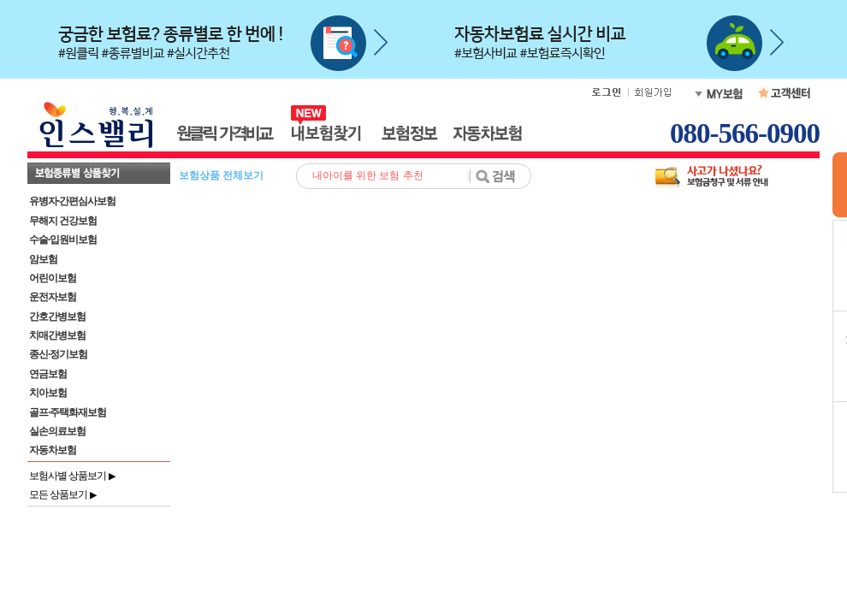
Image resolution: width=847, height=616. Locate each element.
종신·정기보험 (58, 354)
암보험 (43, 259)
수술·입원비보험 (63, 240)
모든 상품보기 (62, 495)
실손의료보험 (57, 431)
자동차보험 (53, 450)
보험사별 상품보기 (72, 476)
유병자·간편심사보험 (72, 201)
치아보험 (48, 393)
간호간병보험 (57, 317)
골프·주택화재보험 (68, 412)
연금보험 (48, 374)
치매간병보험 (57, 335)
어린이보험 (53, 278)
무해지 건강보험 (63, 221)
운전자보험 (53, 297)
